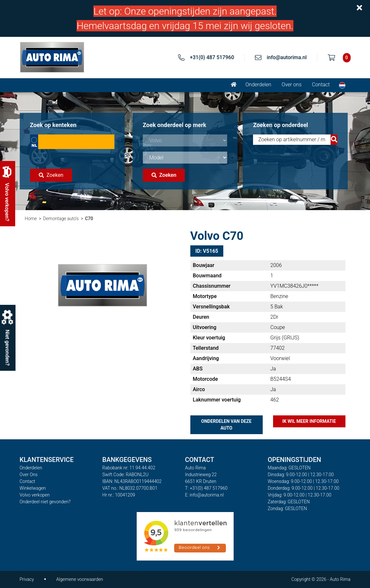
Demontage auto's (61, 219)
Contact (321, 85)
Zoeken (51, 175)
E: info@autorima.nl (205, 495)
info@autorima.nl (287, 57)
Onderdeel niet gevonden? (45, 502)
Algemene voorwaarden (80, 579)
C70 (89, 219)
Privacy (27, 579)
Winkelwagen (33, 488)
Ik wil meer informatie (309, 421)
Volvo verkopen (35, 495)
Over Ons (29, 475)
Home (31, 219)
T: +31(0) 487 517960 (206, 488)
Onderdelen (259, 85)
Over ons (291, 85)
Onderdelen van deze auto (227, 425)
